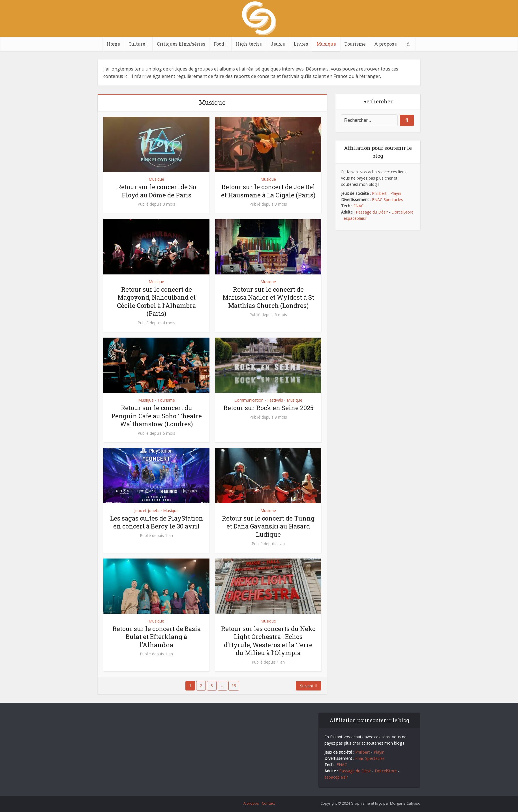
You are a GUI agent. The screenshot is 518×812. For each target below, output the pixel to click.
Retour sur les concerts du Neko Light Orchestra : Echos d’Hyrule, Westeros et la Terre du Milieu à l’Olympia (268, 641)
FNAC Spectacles (387, 200)
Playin (396, 193)
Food (219, 44)
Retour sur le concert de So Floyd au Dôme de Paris (157, 191)
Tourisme (355, 44)
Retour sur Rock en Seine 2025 (268, 408)
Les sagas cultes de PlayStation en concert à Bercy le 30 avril (157, 522)
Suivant (307, 686)
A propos (384, 44)
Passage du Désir (372, 212)
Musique (326, 44)
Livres (301, 44)
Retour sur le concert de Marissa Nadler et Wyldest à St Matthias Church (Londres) (268, 297)
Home (113, 44)
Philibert (379, 193)
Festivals (275, 400)
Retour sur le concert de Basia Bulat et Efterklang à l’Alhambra (157, 637)
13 (234, 686)
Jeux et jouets (147, 511)
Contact (268, 803)
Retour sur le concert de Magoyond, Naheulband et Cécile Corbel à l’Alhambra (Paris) (156, 301)
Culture (137, 44)
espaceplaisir (355, 218)
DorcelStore (403, 212)
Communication (249, 400)
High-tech (247, 44)
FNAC (358, 206)
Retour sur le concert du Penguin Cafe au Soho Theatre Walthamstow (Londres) (157, 416)
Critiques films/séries (181, 44)
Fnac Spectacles (369, 758)
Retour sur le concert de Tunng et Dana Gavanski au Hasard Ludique (268, 526)
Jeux (276, 44)
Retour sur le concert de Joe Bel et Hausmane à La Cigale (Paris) (268, 191)
